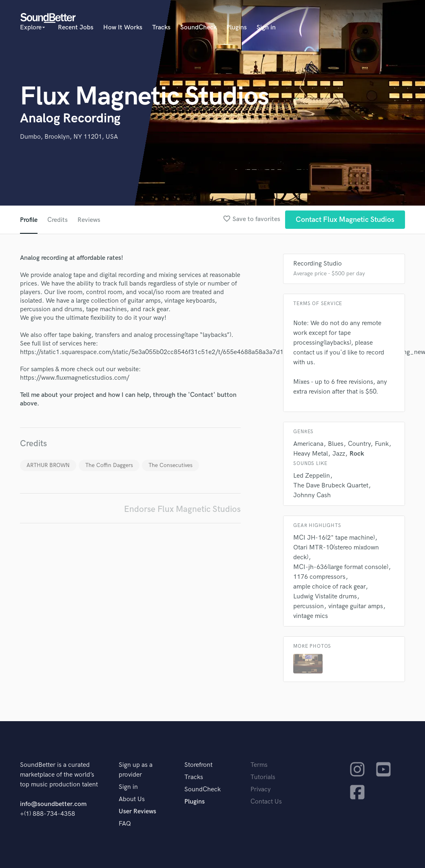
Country (359, 444)
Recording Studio (318, 264)
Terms (259, 765)
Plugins (237, 28)
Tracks (161, 28)
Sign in (266, 28)
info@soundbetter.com (53, 804)
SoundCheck (198, 28)
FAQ (125, 824)
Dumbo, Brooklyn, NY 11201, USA (69, 137)
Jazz (339, 454)
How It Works (123, 28)
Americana (308, 444)
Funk (382, 444)
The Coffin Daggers (109, 465)
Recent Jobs (76, 28)
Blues (336, 444)
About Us (132, 799)
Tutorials (263, 777)
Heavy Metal (311, 454)
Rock (357, 454)
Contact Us (266, 802)
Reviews (89, 220)
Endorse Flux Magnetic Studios (182, 509)
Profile (29, 220)
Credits (58, 220)
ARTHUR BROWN (48, 465)
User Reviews (137, 812)
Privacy (261, 789)
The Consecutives (170, 465)
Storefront (198, 765)
